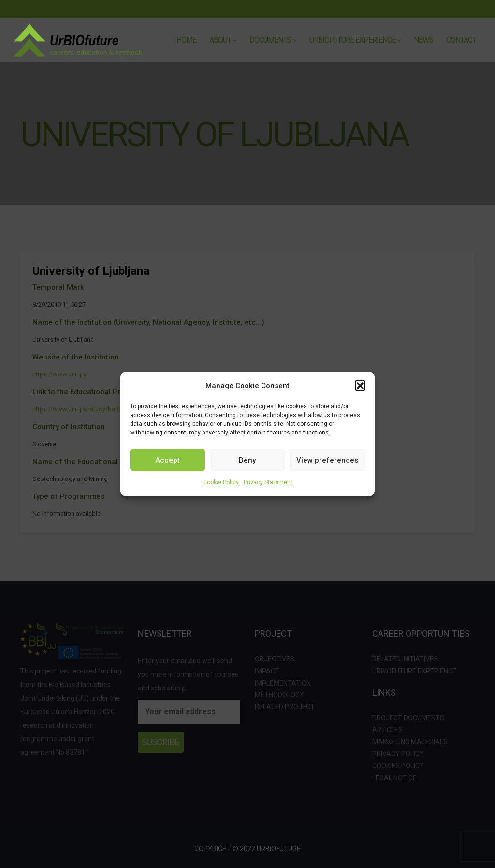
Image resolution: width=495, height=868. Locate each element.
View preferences (327, 460)
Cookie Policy (221, 482)
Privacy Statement (268, 482)
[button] (360, 386)
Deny (247, 460)
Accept (167, 460)
